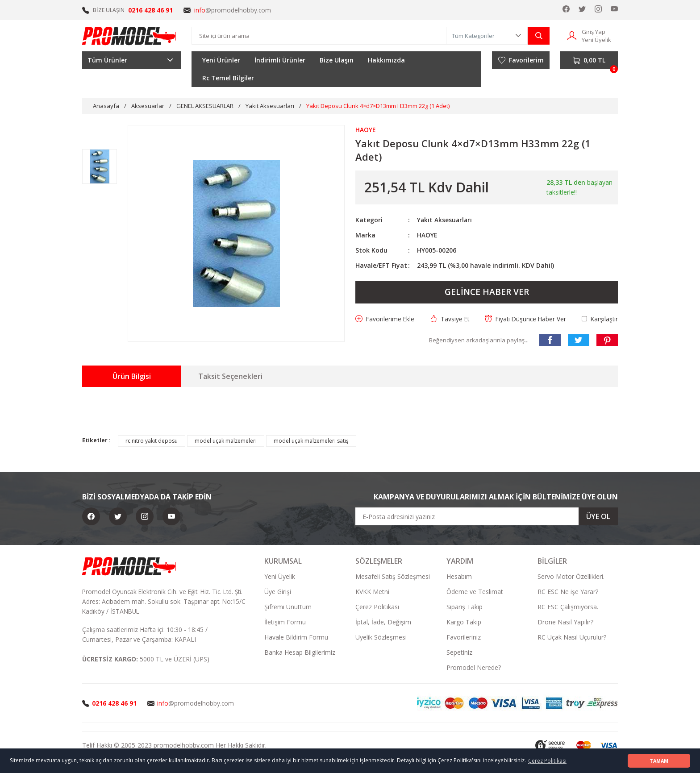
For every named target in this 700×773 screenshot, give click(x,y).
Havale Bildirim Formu (296, 638)
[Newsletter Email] (487, 517)
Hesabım (459, 577)
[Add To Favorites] (385, 319)
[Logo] (129, 36)
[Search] (319, 36)
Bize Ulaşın (337, 60)
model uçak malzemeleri (226, 441)
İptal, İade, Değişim (383, 622)
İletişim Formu (285, 622)
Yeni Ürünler (221, 60)
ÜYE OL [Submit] (598, 517)
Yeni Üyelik (280, 577)
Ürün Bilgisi (132, 377)
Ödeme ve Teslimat (475, 592)
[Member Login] (572, 35)
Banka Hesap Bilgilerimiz (300, 653)
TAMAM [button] (659, 761)
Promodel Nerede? (474, 668)
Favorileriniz (464, 638)
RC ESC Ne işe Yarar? (568, 592)
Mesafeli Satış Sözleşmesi (393, 577)
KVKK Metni (372, 592)
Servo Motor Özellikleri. (571, 577)
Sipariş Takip (465, 607)
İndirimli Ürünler (280, 60)
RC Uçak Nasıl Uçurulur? (572, 638)
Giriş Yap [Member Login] (594, 32)
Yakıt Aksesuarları (445, 220)
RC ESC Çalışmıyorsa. (568, 607)
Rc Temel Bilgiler (228, 78)
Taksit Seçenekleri (230, 377)
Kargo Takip (464, 622)
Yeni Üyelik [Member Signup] (596, 40)
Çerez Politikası (377, 607)
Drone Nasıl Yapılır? (565, 622)
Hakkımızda (386, 60)
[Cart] (589, 60)
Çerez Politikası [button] (547, 761)
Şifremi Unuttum (288, 607)
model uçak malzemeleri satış (311, 441)
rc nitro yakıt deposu (152, 441)
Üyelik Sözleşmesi (381, 638)
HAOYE (427, 235)
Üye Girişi (278, 592)
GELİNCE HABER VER (487, 292)
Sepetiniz (459, 653)
